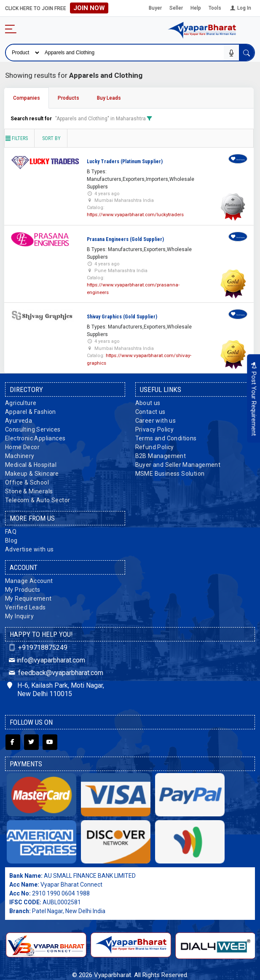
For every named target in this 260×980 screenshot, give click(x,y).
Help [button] (196, 8)
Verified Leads (25, 605)
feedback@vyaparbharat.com (55, 671)
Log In (240, 8)
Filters (16, 138)
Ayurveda (19, 418)
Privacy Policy (155, 427)
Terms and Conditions (166, 436)
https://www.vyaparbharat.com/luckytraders (135, 214)
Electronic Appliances (35, 436)
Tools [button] (215, 8)
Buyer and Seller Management (178, 463)
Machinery (20, 454)
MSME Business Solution (170, 471)
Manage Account (29, 579)
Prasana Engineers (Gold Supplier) (125, 239)
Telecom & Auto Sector (38, 498)
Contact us (150, 410)
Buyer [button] (155, 8)
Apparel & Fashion (31, 410)
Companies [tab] (27, 98)
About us (148, 401)
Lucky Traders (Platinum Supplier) (125, 162)
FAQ (11, 530)
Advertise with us (29, 547)
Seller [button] (176, 8)
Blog (11, 538)
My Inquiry (19, 614)
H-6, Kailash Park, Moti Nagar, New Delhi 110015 (56, 688)
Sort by (51, 138)
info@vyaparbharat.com (46, 658)
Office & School (27, 480)
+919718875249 (37, 645)
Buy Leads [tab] (109, 98)
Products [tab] (68, 98)
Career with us (156, 418)
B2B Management (161, 454)
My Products (23, 588)
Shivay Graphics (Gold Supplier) (122, 315)
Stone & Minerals (29, 489)
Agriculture (21, 401)
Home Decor (22, 445)
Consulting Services (33, 427)
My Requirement (28, 596)
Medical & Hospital (31, 463)
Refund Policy (155, 445)
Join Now (89, 8)
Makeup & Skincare (32, 471)
